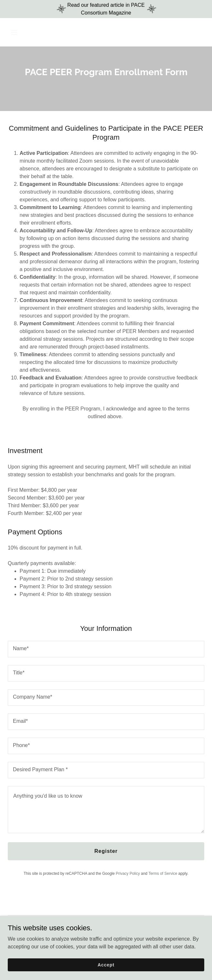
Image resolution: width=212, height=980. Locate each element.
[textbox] (106, 649)
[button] (30, 32)
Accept (106, 965)
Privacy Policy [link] (128, 874)
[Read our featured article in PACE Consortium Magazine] (106, 9)
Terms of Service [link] (163, 874)
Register (106, 851)
